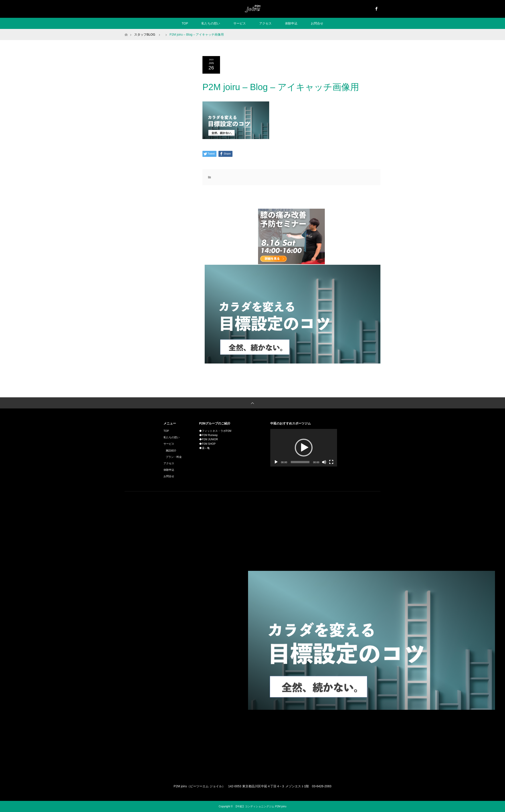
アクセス (265, 23)
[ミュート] (324, 462)
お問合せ (317, 23)
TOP (185, 23)
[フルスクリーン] (331, 462)
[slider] (300, 462)
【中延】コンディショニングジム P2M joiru (260, 806)
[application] (304, 448)
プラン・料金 (174, 457)
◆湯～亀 (204, 448)
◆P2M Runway (208, 435)
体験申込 (291, 23)
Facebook (376, 8)
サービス (240, 23)
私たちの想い (211, 23)
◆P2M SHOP (207, 444)
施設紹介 (171, 450)
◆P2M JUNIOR (209, 439)
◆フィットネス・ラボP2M (215, 431)
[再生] (276, 462)
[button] (304, 448)
